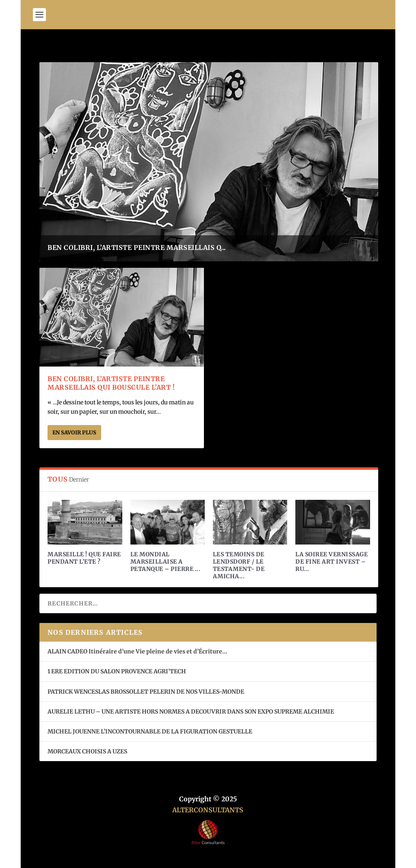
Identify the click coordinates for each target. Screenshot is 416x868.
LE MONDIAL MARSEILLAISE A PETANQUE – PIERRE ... (166, 562)
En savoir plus (74, 433)
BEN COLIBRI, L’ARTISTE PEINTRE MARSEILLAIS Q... (137, 247)
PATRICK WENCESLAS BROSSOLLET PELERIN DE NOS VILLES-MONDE (146, 692)
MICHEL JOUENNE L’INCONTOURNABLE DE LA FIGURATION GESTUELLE (150, 731)
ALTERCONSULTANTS (208, 810)
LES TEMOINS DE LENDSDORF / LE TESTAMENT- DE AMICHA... (239, 565)
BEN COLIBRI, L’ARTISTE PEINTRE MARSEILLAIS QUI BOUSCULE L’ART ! (111, 383)
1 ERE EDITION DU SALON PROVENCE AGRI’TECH (117, 671)
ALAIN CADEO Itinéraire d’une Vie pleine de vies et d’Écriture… (138, 651)
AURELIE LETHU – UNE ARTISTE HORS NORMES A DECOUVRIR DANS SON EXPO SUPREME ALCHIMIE (191, 712)
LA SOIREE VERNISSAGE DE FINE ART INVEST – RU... (331, 562)
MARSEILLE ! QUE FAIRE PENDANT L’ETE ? (84, 558)
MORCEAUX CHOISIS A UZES (87, 751)
